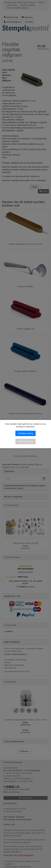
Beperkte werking (25, 441)
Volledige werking (26, 433)
